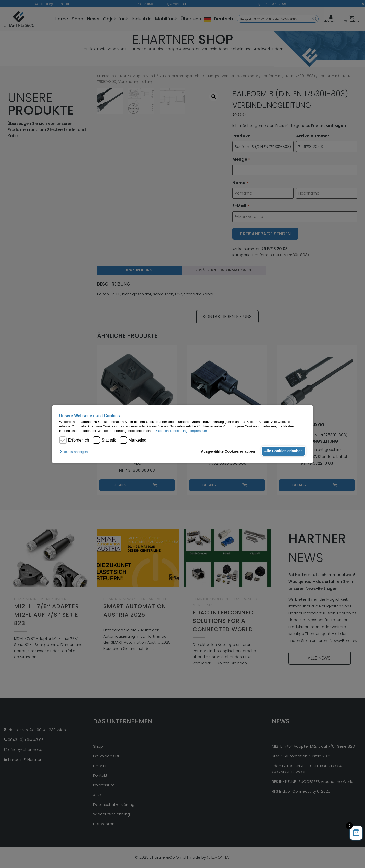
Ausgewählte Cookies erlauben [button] (226, 451)
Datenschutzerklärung (171, 431)
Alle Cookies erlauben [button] (283, 451)
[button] (75, 452)
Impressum (199, 431)
